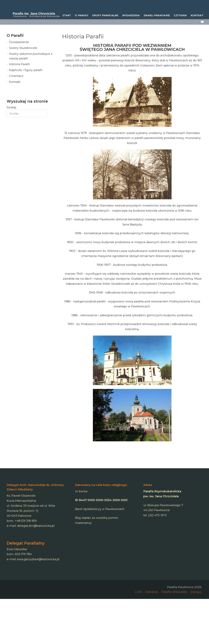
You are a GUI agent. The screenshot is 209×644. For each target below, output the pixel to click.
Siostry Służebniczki (23, 48)
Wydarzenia (131, 15)
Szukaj (11, 107)
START (67, 15)
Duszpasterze (19, 42)
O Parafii (82, 15)
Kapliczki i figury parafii (26, 70)
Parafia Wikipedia (174, 592)
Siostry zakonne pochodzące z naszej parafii (31, 56)
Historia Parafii (19, 64)
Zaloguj (196, 592)
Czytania (180, 15)
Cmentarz (16, 76)
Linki (138, 592)
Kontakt (197, 15)
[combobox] (27, 114)
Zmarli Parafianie (157, 15)
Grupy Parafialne (105, 15)
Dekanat (152, 592)
